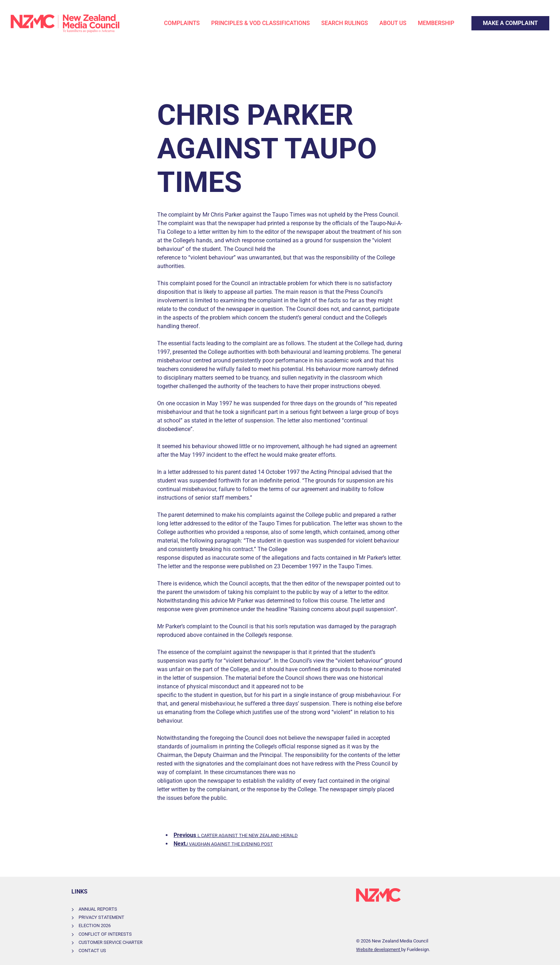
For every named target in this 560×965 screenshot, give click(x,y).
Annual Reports (98, 909)
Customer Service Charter (111, 942)
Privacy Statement (101, 917)
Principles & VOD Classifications (260, 23)
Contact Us (92, 951)
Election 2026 (95, 926)
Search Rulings (344, 23)
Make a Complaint (494, 20)
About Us (393, 23)
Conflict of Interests (105, 934)
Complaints (182, 23)
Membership (436, 23)
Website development (379, 949)
